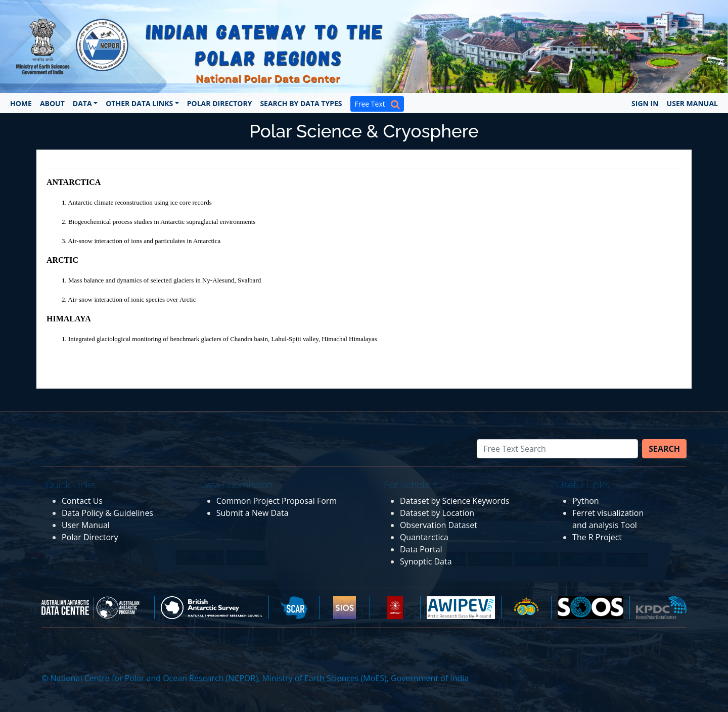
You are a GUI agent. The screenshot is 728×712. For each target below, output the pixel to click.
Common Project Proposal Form (277, 501)
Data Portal (421, 549)
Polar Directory (220, 103)
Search (664, 449)
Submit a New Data (253, 513)
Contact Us (82, 501)
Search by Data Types (301, 103)
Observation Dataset (439, 525)
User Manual (692, 103)
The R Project (597, 537)
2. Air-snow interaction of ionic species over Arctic (129, 299)
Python (586, 501)
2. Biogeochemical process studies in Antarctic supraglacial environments (158, 222)
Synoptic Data (426, 561)
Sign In (645, 103)
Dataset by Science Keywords (454, 501)
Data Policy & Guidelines (107, 513)
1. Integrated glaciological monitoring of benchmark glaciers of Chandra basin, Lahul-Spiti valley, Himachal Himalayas (219, 339)
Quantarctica (424, 537)
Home (21, 103)
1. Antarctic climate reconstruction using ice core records (137, 202)
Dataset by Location (437, 513)
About (52, 103)
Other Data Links (139, 103)
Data (82, 103)
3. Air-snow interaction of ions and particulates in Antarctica (141, 241)
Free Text (377, 104)
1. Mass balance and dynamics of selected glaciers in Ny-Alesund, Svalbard (161, 280)
